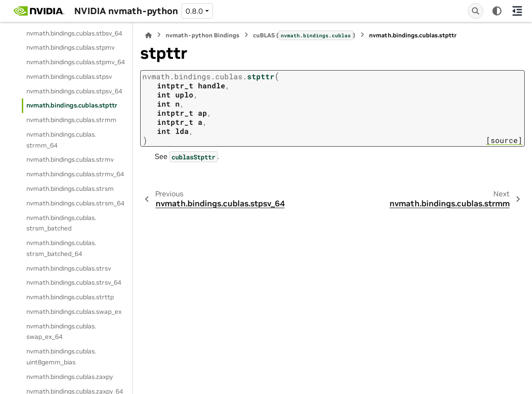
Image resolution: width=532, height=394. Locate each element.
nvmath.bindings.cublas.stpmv (71, 47)
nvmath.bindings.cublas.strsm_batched (61, 223)
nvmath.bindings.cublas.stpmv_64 (76, 62)
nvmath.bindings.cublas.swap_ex (74, 312)
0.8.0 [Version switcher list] (194, 11)
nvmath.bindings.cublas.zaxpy (70, 377)
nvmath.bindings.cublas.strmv (70, 159)
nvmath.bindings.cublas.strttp (70, 297)
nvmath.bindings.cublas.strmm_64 (61, 140)
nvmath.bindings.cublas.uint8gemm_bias (61, 357)
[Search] (476, 11)
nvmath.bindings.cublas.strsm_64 (75, 203)
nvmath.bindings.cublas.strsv (69, 268)
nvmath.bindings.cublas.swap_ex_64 (61, 332)
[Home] (148, 35)
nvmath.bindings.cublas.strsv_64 (74, 282)
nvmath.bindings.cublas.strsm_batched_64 (61, 248)
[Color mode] (497, 11)
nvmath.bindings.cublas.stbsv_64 (74, 33)
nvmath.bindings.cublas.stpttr (72, 105)
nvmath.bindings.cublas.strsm (70, 189)
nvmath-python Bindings (203, 35)
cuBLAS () (304, 35)
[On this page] (517, 11)
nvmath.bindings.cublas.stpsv (69, 77)
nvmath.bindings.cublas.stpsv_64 (74, 91)
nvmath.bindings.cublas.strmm (71, 120)
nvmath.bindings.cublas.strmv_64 (75, 174)
